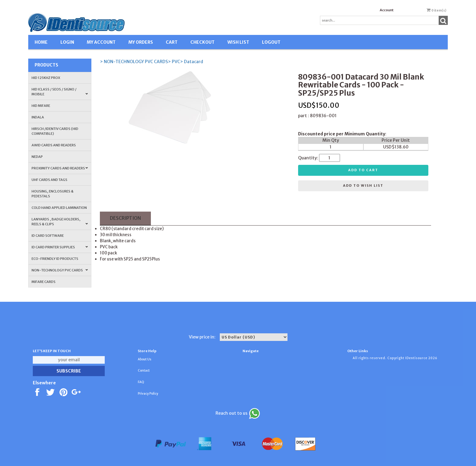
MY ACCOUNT (101, 42)
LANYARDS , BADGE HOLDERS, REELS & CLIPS (60, 222)
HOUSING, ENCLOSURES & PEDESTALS (53, 194)
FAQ (141, 382)
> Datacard (192, 62)
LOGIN (67, 42)
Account (387, 10)
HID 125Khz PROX (46, 78)
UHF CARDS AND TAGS (49, 180)
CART (172, 42)
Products (46, 65)
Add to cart (363, 170)
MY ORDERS (141, 42)
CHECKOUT (202, 42)
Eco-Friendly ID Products (55, 259)
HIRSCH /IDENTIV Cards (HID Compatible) (55, 131)
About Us (144, 359)
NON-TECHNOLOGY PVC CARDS (60, 270)
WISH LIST (238, 42)
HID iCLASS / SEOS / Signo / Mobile (60, 92)
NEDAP (37, 157)
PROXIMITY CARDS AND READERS (60, 168)
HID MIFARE (41, 106)
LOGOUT (271, 42)
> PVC (174, 62)
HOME (41, 42)
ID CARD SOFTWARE (48, 236)
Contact (144, 371)
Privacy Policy (148, 394)
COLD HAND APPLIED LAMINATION (59, 208)
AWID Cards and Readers (54, 145)
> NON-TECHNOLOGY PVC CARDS (134, 62)
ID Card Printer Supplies (60, 247)
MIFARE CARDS (44, 282)
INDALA (38, 117)
